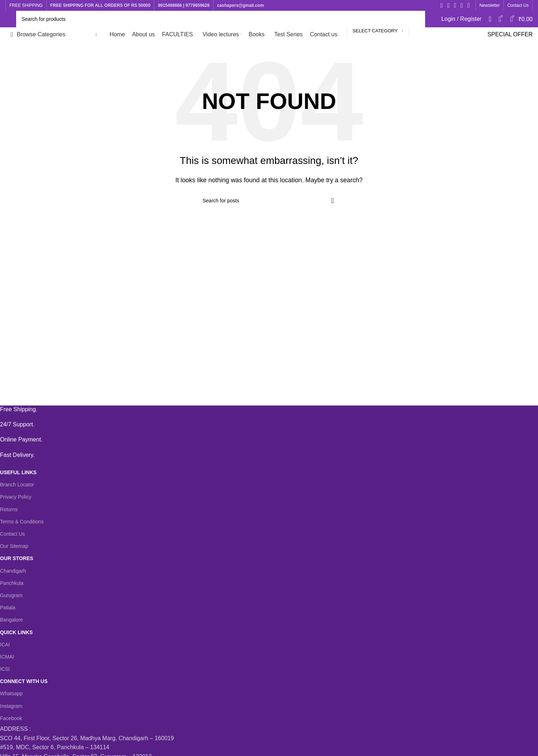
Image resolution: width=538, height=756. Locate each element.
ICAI (5, 645)
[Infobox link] (264, 409)
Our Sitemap (14, 546)
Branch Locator (17, 485)
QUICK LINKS (16, 632)
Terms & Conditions (22, 522)
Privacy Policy (16, 497)
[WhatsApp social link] (468, 5)
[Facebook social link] (442, 5)
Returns (9, 509)
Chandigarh (13, 571)
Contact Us (12, 534)
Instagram (11, 706)
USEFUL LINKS (18, 472)
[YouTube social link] (462, 5)
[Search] (221, 19)
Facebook (11, 718)
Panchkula (12, 583)
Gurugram (11, 595)
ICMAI (7, 657)
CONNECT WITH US (24, 681)
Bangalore (12, 620)
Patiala (8, 608)
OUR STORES (17, 558)
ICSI (5, 669)
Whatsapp (11, 693)
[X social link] (449, 5)
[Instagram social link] (455, 5)
